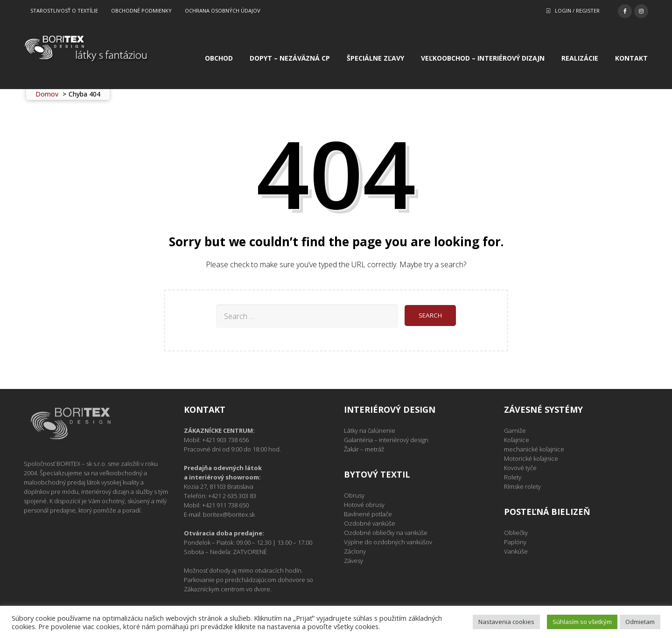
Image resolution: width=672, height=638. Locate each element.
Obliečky (516, 533)
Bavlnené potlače (368, 514)
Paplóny (515, 542)
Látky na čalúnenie (370, 430)
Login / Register (577, 10)
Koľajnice (517, 440)
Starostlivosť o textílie (64, 10)
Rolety (513, 477)
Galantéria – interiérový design (386, 440)
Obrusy (354, 495)
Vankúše (516, 551)
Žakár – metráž (364, 449)
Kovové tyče (520, 468)
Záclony (355, 551)
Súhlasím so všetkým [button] (582, 622)
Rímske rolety (522, 486)
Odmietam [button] (640, 622)
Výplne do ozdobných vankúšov (388, 542)
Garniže (515, 430)
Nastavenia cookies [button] (506, 622)
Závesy (353, 561)
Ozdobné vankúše (370, 523)
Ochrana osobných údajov (223, 10)
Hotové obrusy (364, 505)
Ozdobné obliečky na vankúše (386, 533)
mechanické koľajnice (534, 449)
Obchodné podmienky (141, 10)
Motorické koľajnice (531, 458)
